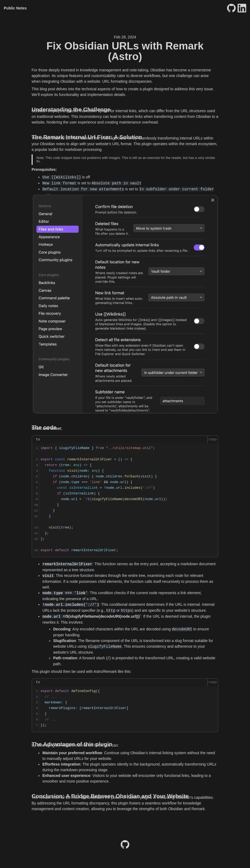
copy (213, 439)
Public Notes (15, 8)
